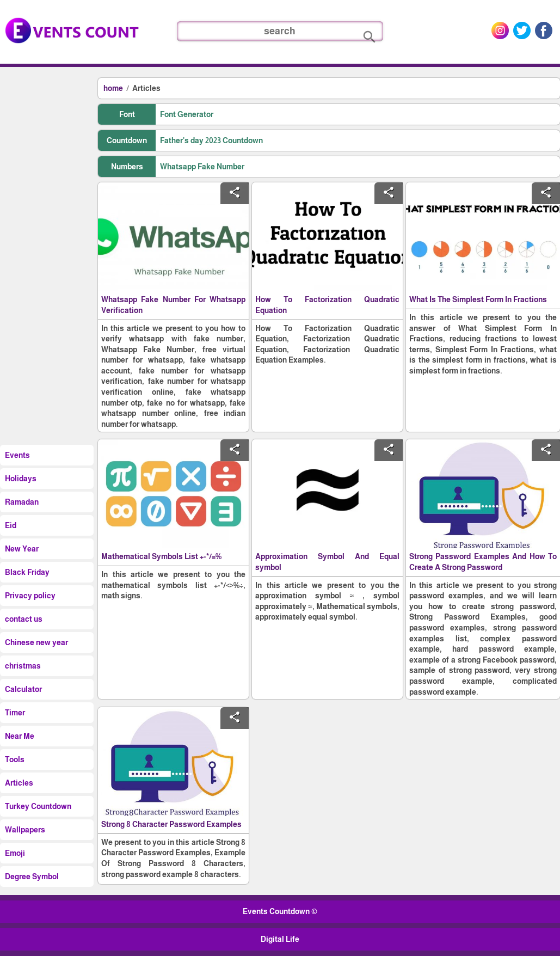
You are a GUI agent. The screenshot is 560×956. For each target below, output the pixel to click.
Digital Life (280, 939)
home (113, 88)
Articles (146, 88)
